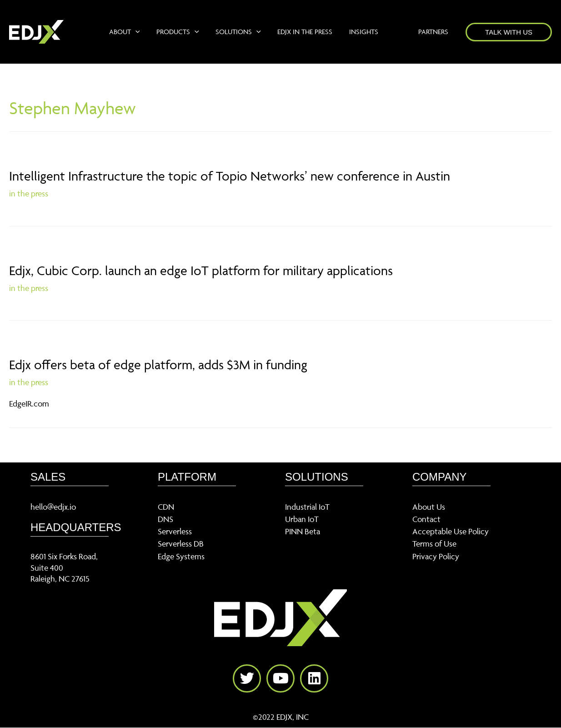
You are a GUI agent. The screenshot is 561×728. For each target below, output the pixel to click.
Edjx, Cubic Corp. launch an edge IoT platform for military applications (201, 270)
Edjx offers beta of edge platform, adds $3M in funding (158, 364)
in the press (29, 193)
